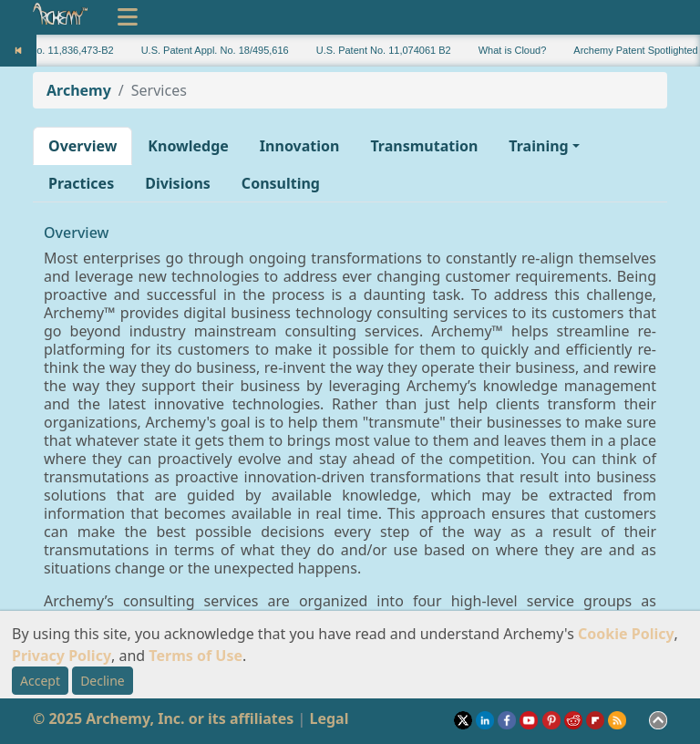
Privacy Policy (62, 656)
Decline (103, 681)
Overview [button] (82, 146)
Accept (40, 681)
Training (538, 146)
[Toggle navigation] (128, 17)
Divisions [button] (178, 183)
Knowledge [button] (188, 146)
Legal (329, 718)
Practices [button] (81, 183)
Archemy (79, 90)
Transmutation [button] (424, 146)
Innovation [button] (300, 146)
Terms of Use (196, 656)
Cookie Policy (626, 634)
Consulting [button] (281, 183)
